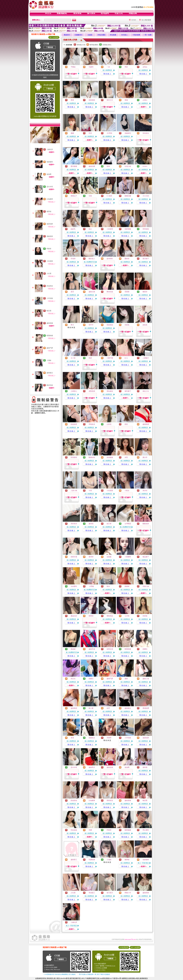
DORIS (145, 166)
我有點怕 (146, 133)
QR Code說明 (54, 37)
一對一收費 (147, 35)
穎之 (90, 229)
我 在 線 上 (107, 74)
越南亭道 (92, 649)
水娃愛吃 (74, 586)
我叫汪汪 (110, 100)
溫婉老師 (50, 236)
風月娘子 (146, 259)
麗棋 (126, 679)
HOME (134, 20)
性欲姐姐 (74, 830)
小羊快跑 (50, 298)
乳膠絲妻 (92, 860)
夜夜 (126, 424)
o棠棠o (145, 100)
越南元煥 (92, 292)
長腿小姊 (146, 586)
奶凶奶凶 (50, 286)
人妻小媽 (74, 491)
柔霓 (72, 292)
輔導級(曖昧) (94, 45)
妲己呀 (109, 524)
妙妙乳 (73, 229)
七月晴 (127, 616)
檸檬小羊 (128, 893)
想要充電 (74, 557)
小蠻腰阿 (128, 557)
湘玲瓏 (145, 767)
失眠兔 (127, 325)
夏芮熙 (91, 524)
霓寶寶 (127, 292)
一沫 (108, 67)
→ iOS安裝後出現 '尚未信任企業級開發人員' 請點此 (59, 974)
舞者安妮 (50, 385)
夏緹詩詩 (74, 616)
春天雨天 (110, 893)
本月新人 (124, 35)
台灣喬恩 (128, 524)
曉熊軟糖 (50, 336)
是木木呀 (50, 187)
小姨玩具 (50, 149)
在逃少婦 (128, 166)
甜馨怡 (145, 649)
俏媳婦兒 (128, 133)
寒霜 (72, 100)
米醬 (90, 830)
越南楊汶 (50, 373)
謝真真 (145, 325)
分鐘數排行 (78, 35)
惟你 (108, 586)
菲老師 (73, 259)
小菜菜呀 (110, 229)
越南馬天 (92, 767)
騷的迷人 (92, 259)
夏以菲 (145, 457)
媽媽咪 (127, 586)
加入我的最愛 (146, 20)
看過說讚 (146, 708)
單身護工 (92, 893)
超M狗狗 (110, 259)
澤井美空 (74, 524)
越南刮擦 (92, 166)
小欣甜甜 (50, 261)
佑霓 (108, 708)
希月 (72, 325)
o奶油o (145, 67)
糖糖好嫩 (128, 196)
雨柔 (90, 358)
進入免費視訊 (107, 70)
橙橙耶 (91, 616)
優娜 (72, 133)
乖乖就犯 (146, 229)
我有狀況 (110, 800)
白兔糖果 (50, 199)
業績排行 (67, 35)
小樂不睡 (110, 358)
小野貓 (91, 586)
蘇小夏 (91, 708)
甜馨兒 (91, 679)
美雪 (72, 738)
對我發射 (74, 457)
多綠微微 (110, 457)
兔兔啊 (49, 174)
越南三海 (146, 679)
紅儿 (126, 358)
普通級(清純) (107, 45)
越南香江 (74, 860)
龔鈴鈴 (127, 259)
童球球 (91, 557)
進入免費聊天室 (89, 262)
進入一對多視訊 (143, 863)
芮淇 (90, 133)
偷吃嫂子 (128, 391)
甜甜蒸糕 (92, 100)
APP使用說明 (124, 947)
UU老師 (109, 196)
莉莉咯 (145, 616)
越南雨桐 (146, 893)
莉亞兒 (73, 679)
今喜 (90, 491)
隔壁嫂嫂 (128, 830)
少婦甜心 (74, 391)
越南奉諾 (74, 708)
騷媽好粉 (92, 457)
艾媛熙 (91, 67)
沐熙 (126, 457)
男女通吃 (146, 830)
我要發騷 (128, 229)
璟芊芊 (91, 325)
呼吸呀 (49, 249)
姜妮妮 (73, 649)
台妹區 (90, 35)
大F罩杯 (109, 133)
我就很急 (110, 325)
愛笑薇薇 (74, 166)
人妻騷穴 (146, 358)
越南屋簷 (128, 800)
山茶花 (109, 424)
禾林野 (109, 738)
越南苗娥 (50, 323)
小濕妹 (49, 360)
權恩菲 (145, 292)
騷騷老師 (146, 524)
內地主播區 (101, 35)
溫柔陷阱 (50, 224)
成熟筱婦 (92, 391)
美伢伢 (145, 491)
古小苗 (73, 358)
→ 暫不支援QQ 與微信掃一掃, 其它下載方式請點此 (94, 974)
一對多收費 (136, 35)
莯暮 (90, 196)
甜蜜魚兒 (92, 738)
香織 (126, 100)
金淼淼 (109, 557)
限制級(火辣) (81, 45)
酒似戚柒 (110, 391)
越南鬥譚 (50, 348)
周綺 (126, 67)
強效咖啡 (50, 162)
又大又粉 (146, 196)
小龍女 (127, 491)
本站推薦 (113, 35)
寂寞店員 (110, 649)
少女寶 (49, 274)
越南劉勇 (146, 424)
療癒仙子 (74, 196)
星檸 (108, 166)
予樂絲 (73, 67)
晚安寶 (49, 311)
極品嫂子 (146, 557)
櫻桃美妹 (110, 616)
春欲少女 (146, 391)
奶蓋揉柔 (74, 424)
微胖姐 (49, 211)
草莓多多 (92, 424)
